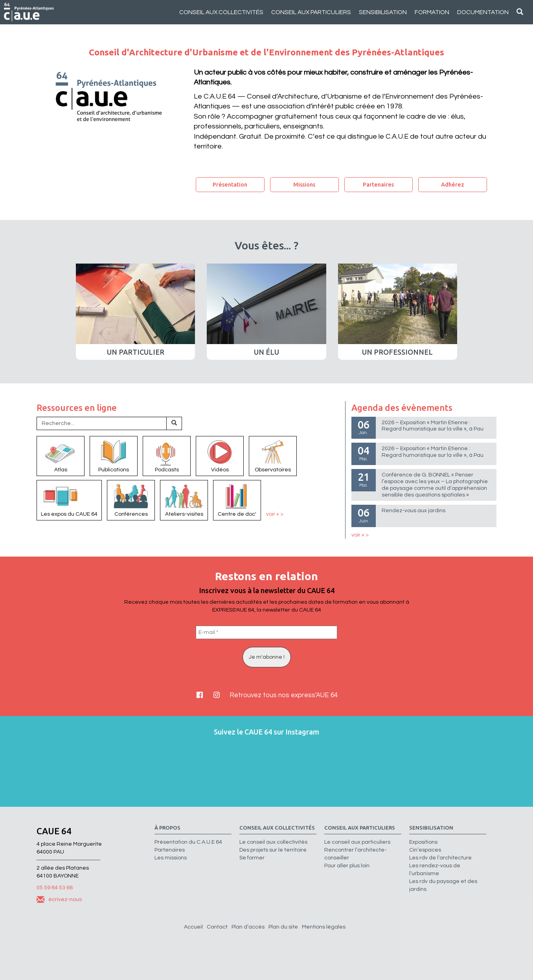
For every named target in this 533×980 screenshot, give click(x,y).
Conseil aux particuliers (311, 12)
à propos (167, 828)
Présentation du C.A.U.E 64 (188, 842)
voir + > (275, 514)
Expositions (423, 842)
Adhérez (453, 184)
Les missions (171, 858)
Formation (432, 12)
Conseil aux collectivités (221, 12)
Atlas (61, 456)
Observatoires (273, 456)
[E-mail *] (266, 632)
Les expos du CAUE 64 (69, 500)
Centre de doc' (237, 500)
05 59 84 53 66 (55, 888)
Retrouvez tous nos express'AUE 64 (284, 695)
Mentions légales (324, 927)
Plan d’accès (248, 927)
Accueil (193, 927)
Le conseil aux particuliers (357, 842)
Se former (252, 858)
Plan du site (283, 927)
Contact (217, 927)
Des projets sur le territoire (273, 850)
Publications (114, 456)
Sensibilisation (383, 12)
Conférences (131, 500)
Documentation (483, 12)
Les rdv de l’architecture (440, 858)
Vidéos (220, 456)
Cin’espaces (425, 850)
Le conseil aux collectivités (273, 842)
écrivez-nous (59, 899)
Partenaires (378, 184)
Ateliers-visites (184, 500)
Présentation (230, 184)
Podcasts (167, 456)
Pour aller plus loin (347, 866)
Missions (304, 184)
